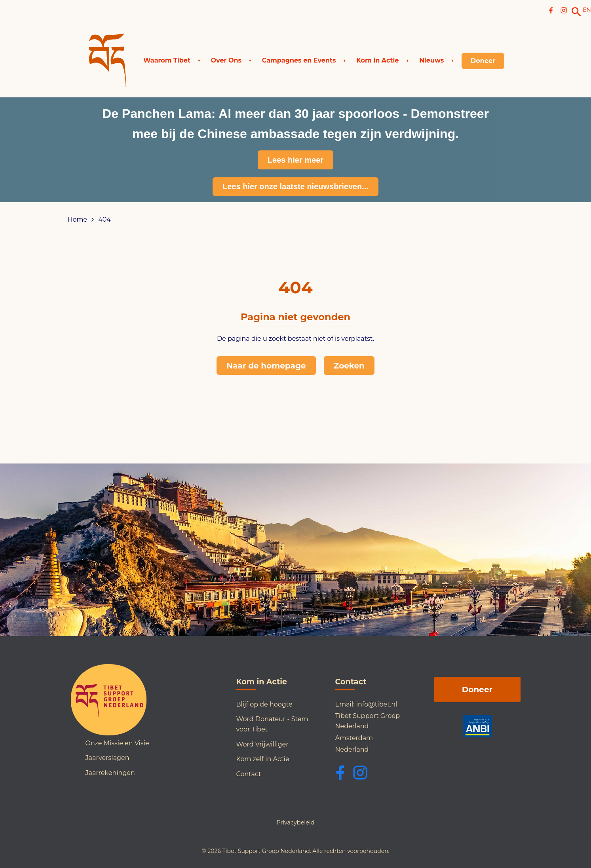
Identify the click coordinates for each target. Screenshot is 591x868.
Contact (249, 774)
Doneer (477, 689)
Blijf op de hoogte (264, 704)
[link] (576, 12)
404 (105, 220)
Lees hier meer (295, 160)
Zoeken (349, 366)
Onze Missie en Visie (117, 743)
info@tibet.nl (377, 704)
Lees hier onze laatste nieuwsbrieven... (295, 186)
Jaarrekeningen (110, 773)
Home (78, 220)
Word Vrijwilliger (262, 744)
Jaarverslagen (107, 758)
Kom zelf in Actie (263, 759)
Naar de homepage (266, 366)
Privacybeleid (295, 822)
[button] (172, 61)
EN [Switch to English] (587, 10)
